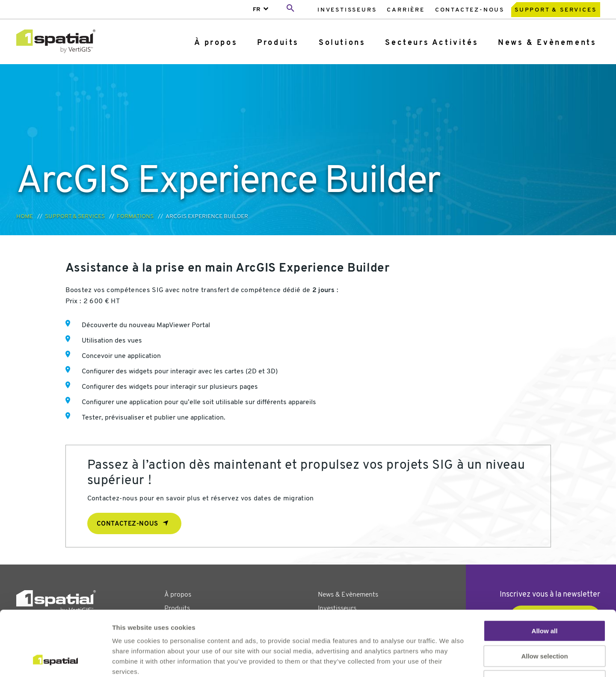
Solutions (342, 43)
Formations (135, 217)
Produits (278, 43)
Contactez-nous (470, 10)
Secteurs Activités (432, 43)
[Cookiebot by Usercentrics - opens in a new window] (55, 660)
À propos (216, 43)
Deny (545, 622)
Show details (449, 660)
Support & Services (555, 10)
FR (257, 10)
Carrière (406, 10)
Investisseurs (347, 10)
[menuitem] (347, 10)
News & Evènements (547, 43)
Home (25, 217)
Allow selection (544, 598)
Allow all (545, 572)
